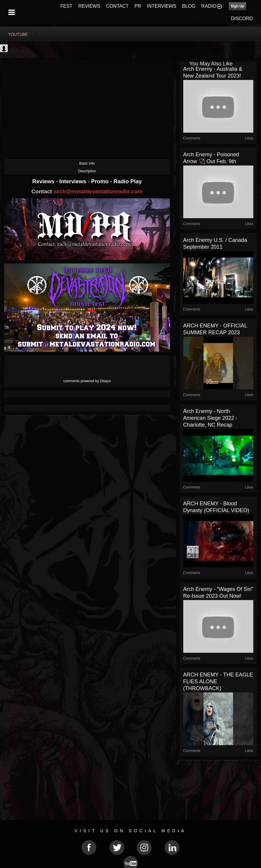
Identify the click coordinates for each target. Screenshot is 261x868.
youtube (18, 34)
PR (138, 6)
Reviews (44, 181)
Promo (100, 181)
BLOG (189, 6)
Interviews (73, 181)
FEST (66, 6)
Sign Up (238, 6)
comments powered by (87, 381)
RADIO (209, 6)
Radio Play (128, 181)
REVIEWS (89, 6)
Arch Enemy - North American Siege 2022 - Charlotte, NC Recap (210, 418)
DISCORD (242, 19)
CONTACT (117, 6)
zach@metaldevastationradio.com (98, 191)
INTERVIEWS (162, 6)
